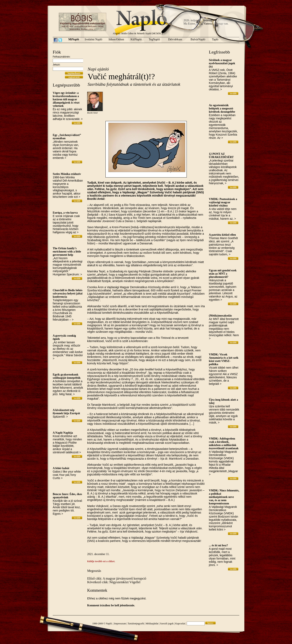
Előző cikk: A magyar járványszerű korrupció (117, 578)
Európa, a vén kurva (65, 213)
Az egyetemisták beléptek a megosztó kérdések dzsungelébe (222, 109)
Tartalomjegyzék (136, 624)
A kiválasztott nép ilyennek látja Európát (66, 412)
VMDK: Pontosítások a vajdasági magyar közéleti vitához (223, 202)
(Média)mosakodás (220, 316)
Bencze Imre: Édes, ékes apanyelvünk (67, 496)
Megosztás (94, 571)
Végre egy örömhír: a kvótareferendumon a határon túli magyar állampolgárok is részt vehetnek (66, 99)
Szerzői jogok (167, 624)
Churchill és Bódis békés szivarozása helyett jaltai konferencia (68, 294)
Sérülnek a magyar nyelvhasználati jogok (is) (222, 63)
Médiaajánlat (152, 624)
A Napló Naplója (63, 433)
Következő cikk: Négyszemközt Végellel (114, 582)
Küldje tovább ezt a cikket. (101, 561)
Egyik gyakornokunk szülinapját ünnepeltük (67, 376)
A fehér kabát (61, 468)
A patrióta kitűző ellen (222, 235)
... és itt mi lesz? (218, 545)
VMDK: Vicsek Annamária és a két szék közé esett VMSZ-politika (224, 359)
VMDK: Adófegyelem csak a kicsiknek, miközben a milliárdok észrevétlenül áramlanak (224, 443)
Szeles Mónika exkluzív (67, 174)
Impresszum (120, 624)
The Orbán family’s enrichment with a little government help (67, 252)
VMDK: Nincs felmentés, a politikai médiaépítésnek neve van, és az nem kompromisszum (224, 497)
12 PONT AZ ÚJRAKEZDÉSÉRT (221, 156)
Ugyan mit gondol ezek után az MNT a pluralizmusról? (223, 274)
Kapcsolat (180, 624)
